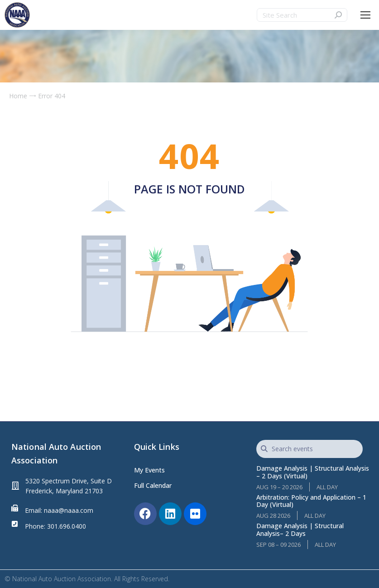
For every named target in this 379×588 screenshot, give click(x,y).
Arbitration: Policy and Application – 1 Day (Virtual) (311, 501)
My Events (149, 470)
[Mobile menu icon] (365, 15)
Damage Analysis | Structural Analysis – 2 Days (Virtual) (313, 472)
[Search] (302, 15)
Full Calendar (153, 485)
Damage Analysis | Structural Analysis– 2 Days (300, 530)
